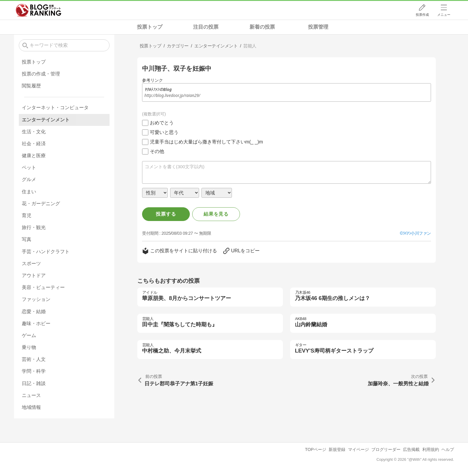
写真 (27, 239)
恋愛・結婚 (34, 312)
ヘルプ (448, 449)
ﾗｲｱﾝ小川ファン (417, 233)
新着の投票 (262, 27)
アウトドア (34, 275)
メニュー (444, 15)
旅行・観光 (34, 227)
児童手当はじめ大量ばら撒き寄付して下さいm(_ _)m (207, 142)
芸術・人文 (34, 359)
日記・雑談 (34, 383)
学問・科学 (34, 371)
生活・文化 (34, 132)
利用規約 (431, 449)
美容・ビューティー (43, 287)
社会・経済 (34, 144)
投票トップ (150, 27)
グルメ (29, 179)
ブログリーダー (386, 449)
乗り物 (29, 347)
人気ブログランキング (39, 10)
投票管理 (318, 27)
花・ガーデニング (41, 204)
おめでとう (162, 123)
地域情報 (31, 407)
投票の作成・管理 (41, 74)
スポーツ (31, 263)
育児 (27, 215)
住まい (29, 192)
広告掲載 (411, 449)
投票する (166, 214)
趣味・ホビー (36, 323)
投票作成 (422, 15)
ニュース (31, 395)
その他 (157, 151)
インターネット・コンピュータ (55, 108)
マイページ (358, 449)
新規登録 (337, 449)
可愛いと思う (164, 132)
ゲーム (29, 335)
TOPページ (316, 449)
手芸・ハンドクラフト (46, 252)
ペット (29, 167)
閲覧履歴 (31, 86)
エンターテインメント (46, 120)
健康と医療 (34, 156)
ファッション (36, 299)
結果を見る (216, 214)
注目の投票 (206, 27)
